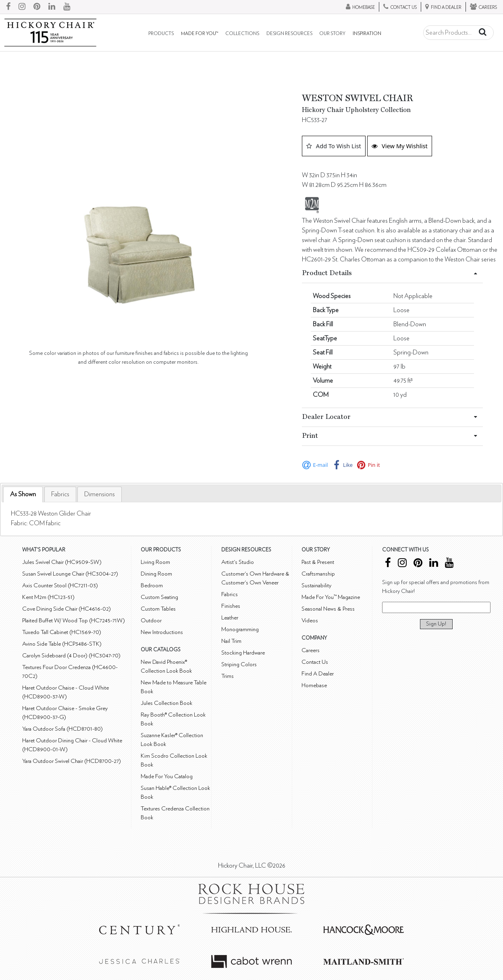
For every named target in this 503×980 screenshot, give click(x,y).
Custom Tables (158, 609)
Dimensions (100, 494)
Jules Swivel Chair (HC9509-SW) (62, 562)
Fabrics (60, 494)
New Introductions (162, 632)
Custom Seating (159, 597)
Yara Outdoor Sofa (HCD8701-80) (62, 729)
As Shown (23, 494)
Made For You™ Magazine (331, 597)
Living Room (155, 562)
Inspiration (367, 34)
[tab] (23, 494)
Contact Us (315, 662)
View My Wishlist (400, 146)
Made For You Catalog (167, 776)
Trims (228, 676)
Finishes (231, 606)
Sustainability (316, 585)
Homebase (314, 685)
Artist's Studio (238, 562)
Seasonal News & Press (328, 609)
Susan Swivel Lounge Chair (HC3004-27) (70, 574)
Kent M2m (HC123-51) (48, 597)
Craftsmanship (318, 574)
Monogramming (240, 629)
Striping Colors (239, 664)
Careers (311, 650)
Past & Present (318, 562)
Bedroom (152, 585)
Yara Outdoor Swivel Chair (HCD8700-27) (72, 761)
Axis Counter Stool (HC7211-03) (60, 585)
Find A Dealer (318, 674)
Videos (310, 621)
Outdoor (151, 621)
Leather (230, 618)
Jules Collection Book (166, 703)
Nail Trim (231, 641)
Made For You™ (200, 34)
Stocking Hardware (243, 653)
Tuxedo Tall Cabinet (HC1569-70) (62, 632)
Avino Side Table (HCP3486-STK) (62, 644)
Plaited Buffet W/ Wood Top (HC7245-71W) (74, 621)
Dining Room (156, 574)
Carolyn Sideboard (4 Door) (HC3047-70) (71, 656)
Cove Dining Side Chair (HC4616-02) (67, 609)
